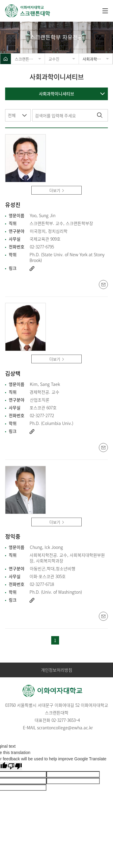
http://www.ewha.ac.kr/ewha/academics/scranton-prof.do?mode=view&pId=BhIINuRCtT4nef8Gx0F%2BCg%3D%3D (32, 432)
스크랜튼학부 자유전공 (30, 59)
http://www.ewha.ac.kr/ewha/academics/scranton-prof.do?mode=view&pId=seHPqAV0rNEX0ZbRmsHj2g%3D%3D (32, 600)
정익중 (13, 537)
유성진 (13, 205)
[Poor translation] (15, 766)
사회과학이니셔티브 (97, 59)
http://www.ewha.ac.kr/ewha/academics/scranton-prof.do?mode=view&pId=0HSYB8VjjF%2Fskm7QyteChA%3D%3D (32, 269)
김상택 (13, 374)
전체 (12, 115)
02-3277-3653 (64, 720)
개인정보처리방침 (57, 670)
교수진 (54, 59)
